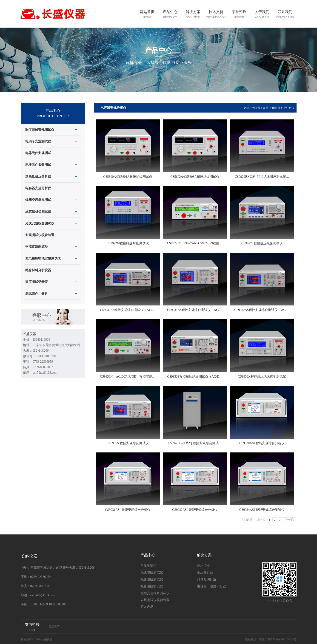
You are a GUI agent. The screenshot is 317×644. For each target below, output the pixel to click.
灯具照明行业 (207, 579)
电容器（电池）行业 (211, 586)
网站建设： (252, 639)
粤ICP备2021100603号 (283, 639)
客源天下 (54, 627)
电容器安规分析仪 (283, 108)
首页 (266, 108)
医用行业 (203, 566)
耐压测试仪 (149, 566)
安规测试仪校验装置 (155, 600)
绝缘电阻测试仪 (152, 572)
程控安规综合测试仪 (155, 593)
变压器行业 (205, 572)
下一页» (289, 520)
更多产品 (147, 607)
